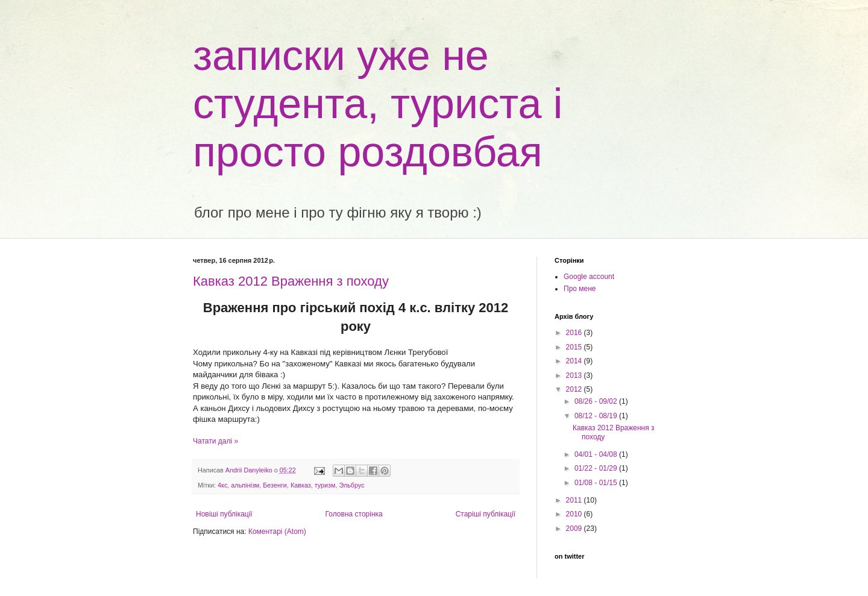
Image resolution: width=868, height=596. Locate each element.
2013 (575, 375)
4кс (222, 485)
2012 (575, 389)
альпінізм (245, 485)
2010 (575, 514)
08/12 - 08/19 (597, 416)
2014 (575, 361)
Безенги (275, 485)
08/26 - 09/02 (597, 401)
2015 (575, 347)
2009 (575, 529)
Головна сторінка (354, 514)
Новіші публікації (224, 514)
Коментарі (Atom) (277, 532)
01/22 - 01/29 (597, 468)
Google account (589, 277)
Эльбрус (351, 485)
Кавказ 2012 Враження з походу (291, 281)
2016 (575, 333)
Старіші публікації (486, 514)
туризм (325, 485)
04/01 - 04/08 (597, 454)
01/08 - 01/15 (597, 483)
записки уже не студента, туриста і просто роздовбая (378, 104)
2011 (575, 500)
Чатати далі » (215, 441)
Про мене (580, 289)
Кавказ (301, 485)
